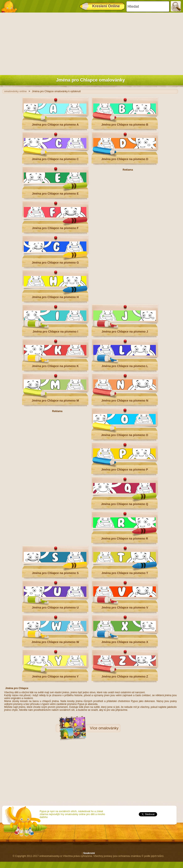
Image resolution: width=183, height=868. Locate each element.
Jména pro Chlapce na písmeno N (125, 401)
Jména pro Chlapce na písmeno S (55, 573)
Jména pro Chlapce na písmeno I (55, 332)
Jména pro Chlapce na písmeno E (55, 194)
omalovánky (109, 728)
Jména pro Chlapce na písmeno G (55, 263)
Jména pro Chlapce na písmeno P (125, 470)
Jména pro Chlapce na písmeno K (55, 366)
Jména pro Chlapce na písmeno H (55, 297)
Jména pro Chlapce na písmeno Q (125, 504)
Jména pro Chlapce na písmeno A (55, 125)
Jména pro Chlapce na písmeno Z (125, 677)
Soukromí (89, 853)
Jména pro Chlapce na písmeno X (125, 642)
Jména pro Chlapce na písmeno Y (55, 677)
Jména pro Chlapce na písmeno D (125, 159)
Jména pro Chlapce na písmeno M (55, 401)
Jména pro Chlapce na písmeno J (125, 332)
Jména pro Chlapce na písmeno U (55, 608)
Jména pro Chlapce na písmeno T (125, 573)
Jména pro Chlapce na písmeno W (55, 642)
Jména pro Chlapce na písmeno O (125, 435)
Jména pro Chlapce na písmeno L (125, 366)
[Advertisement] (90, 43)
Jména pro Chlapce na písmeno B (125, 125)
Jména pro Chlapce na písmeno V (125, 608)
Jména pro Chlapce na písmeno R (125, 539)
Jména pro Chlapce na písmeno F (55, 228)
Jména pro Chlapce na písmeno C (55, 159)
